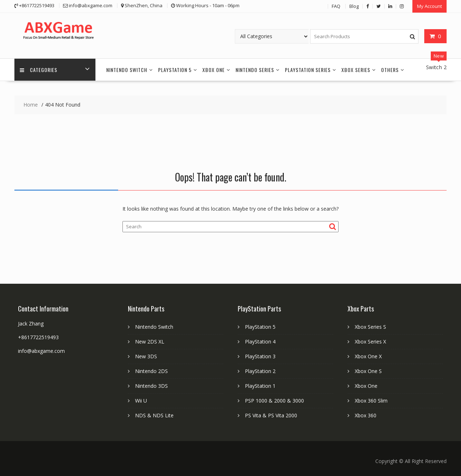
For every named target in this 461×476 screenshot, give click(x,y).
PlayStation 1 (260, 386)
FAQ (336, 6)
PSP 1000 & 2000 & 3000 (274, 401)
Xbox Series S (370, 327)
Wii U (141, 401)
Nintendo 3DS (151, 386)
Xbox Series (356, 70)
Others (390, 70)
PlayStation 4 (260, 342)
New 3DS (146, 356)
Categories (39, 70)
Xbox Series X (370, 342)
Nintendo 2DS (151, 371)
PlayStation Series (308, 70)
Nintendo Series (255, 70)
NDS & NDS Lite (154, 415)
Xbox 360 (366, 415)
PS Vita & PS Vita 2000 (271, 415)
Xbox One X (368, 356)
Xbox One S (368, 371)
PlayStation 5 (175, 70)
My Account (429, 6)
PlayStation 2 (260, 371)
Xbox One (214, 70)
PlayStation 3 (260, 356)
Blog (354, 6)
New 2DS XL (150, 342)
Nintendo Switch (127, 70)
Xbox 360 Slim (371, 401)
